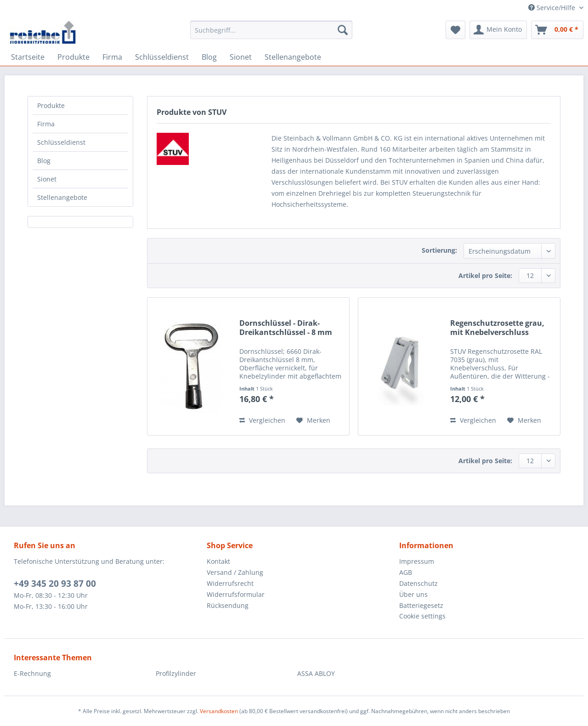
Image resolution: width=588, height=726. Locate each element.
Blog (44, 161)
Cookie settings (422, 616)
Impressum (417, 561)
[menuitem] (271, 34)
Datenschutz (418, 583)
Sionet (47, 179)
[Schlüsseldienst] (162, 57)
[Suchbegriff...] (271, 30)
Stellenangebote (62, 197)
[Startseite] (28, 57)
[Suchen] (343, 30)
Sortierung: (439, 250)
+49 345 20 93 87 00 (55, 584)
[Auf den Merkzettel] (313, 420)
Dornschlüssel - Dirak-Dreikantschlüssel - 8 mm (286, 328)
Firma (46, 124)
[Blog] (209, 57)
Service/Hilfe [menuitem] (553, 8)
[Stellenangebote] (293, 57)
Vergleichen (262, 420)
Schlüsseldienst (61, 142)
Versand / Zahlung (235, 572)
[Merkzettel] (455, 30)
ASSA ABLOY (316, 673)
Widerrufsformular (236, 594)
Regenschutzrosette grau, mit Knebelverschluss (497, 328)
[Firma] (112, 57)
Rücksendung (228, 605)
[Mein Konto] (498, 30)
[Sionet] (241, 57)
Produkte (51, 105)
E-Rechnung (32, 673)
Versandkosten (219, 711)
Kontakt (218, 561)
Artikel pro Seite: (485, 275)
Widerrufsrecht (230, 583)
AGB (406, 572)
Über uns (413, 594)
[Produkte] (73, 57)
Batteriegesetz (421, 605)
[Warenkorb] (557, 30)
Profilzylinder (176, 673)
